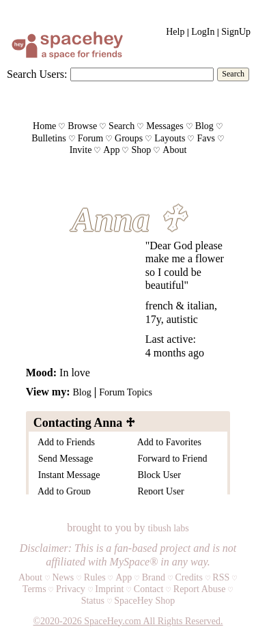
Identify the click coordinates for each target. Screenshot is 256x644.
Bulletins (49, 138)
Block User (157, 475)
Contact (149, 589)
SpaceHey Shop (144, 601)
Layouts (170, 138)
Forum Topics (126, 392)
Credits (188, 577)
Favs (205, 138)
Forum (90, 138)
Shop (141, 150)
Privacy (71, 589)
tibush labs (168, 528)
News (63, 577)
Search (233, 74)
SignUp (236, 32)
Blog (204, 126)
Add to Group (62, 491)
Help (175, 32)
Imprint (109, 589)
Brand (154, 577)
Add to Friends (64, 442)
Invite (81, 150)
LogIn (203, 32)
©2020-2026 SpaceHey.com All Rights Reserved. (128, 621)
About (174, 150)
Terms (34, 589)
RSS (221, 577)
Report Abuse (200, 589)
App (111, 150)
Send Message (63, 459)
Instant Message (67, 475)
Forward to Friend (170, 459)
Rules (95, 577)
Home (44, 126)
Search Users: (37, 74)
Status (93, 601)
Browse (82, 126)
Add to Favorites (167, 442)
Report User (159, 491)
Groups (129, 138)
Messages (165, 126)
